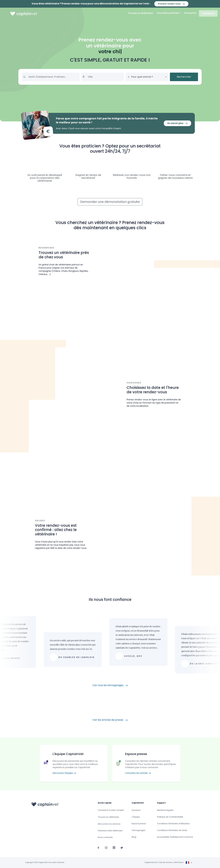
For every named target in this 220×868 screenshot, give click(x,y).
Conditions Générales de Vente (172, 830)
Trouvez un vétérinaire (140, 13)
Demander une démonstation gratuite (110, 202)
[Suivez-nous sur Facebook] (98, 848)
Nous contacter (105, 837)
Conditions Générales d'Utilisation (173, 824)
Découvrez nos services (109, 824)
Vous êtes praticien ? (169, 13)
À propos (136, 810)
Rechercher (184, 77)
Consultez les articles (138, 773)
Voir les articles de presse (110, 720)
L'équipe (136, 817)
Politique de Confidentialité (170, 817)
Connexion (208, 13)
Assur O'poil (68, 128)
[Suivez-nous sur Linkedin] (114, 848)
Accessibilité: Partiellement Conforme (175, 837)
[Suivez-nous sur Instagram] (106, 848)
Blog (134, 837)
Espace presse (139, 824)
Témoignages (139, 830)
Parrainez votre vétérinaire (110, 831)
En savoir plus (177, 123)
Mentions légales (165, 810)
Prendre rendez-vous (171, 4)
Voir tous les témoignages (110, 685)
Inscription (190, 13)
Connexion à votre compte (111, 810)
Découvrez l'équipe (64, 773)
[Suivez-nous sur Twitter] (122, 848)
